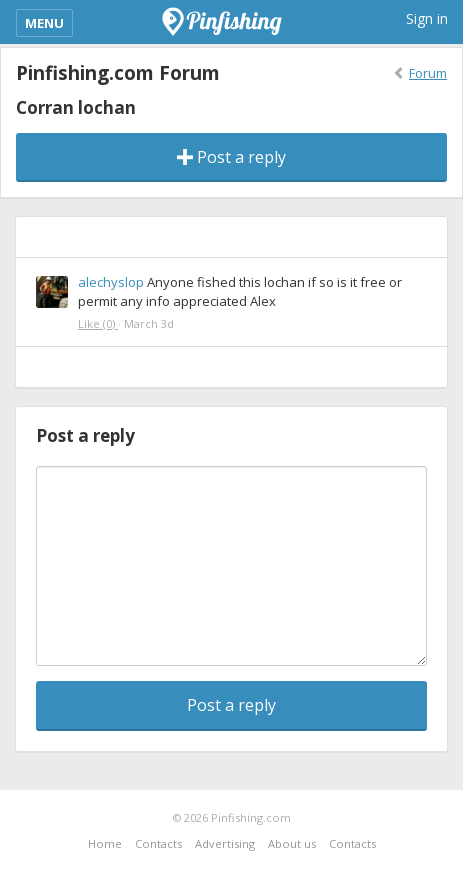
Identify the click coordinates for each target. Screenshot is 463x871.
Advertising (225, 843)
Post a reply (231, 157)
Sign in (427, 18)
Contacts (158, 843)
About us (292, 843)
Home (105, 843)
